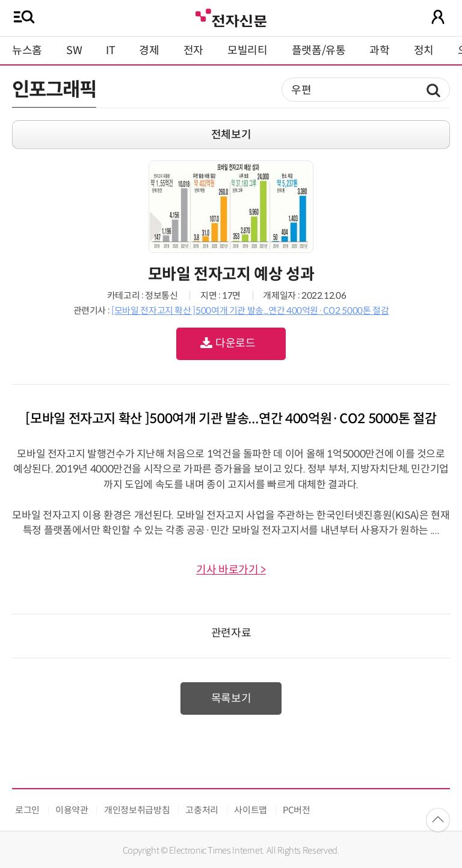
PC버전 (297, 810)
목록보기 (231, 698)
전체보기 (231, 135)
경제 (149, 50)
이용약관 (72, 810)
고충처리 (202, 810)
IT (110, 50)
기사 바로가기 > (231, 570)
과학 (379, 50)
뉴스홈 (27, 50)
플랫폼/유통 (319, 50)
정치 (424, 50)
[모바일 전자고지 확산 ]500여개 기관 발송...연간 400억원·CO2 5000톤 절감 (250, 310)
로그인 (27, 810)
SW (74, 50)
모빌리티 (248, 50)
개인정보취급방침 (137, 810)
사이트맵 (251, 810)
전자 (193, 50)
